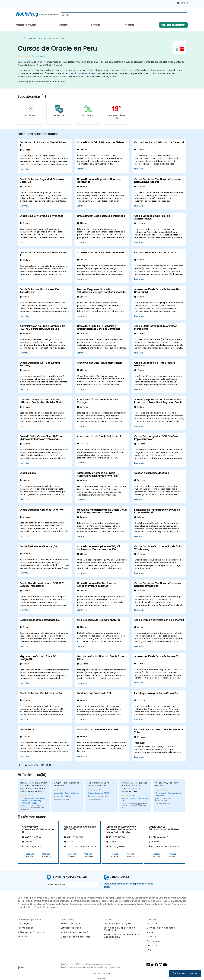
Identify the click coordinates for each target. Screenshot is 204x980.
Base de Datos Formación (36, 38)
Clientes (152, 937)
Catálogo (23, 923)
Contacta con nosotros (185, 973)
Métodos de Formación (32, 932)
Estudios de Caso (71, 928)
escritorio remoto (80, 73)
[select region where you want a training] (73, 885)
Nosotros (130, 25)
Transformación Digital (118, 923)
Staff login (102, 979)
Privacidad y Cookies (102, 973)
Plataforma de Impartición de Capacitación (122, 936)
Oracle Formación (56, 38)
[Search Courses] (124, 15)
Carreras (152, 945)
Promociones (26, 928)
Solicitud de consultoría (75, 932)
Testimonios (154, 941)
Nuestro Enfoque (71, 923)
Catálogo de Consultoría (76, 937)
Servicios (96, 25)
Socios (150, 932)
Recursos (23, 937)
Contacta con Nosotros (173, 25)
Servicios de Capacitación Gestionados (119, 929)
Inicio (21, 38)
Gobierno (64, 25)
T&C (149, 954)
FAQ (149, 950)
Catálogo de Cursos (26, 25)
